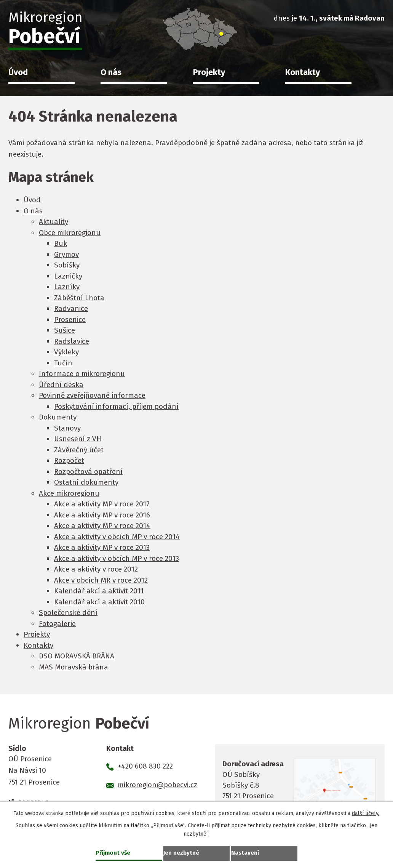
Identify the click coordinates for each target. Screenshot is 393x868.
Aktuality (54, 222)
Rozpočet (69, 460)
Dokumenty (58, 417)
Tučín (63, 363)
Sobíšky (67, 265)
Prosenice (70, 319)
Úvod (18, 72)
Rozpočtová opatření (88, 472)
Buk (61, 243)
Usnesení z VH (78, 439)
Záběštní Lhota (79, 298)
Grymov (66, 254)
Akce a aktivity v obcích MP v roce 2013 (117, 558)
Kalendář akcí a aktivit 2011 (99, 591)
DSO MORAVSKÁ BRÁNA (77, 656)
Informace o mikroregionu (82, 374)
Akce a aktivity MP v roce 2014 (102, 526)
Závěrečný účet (79, 450)
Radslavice (72, 341)
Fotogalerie (57, 624)
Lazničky (68, 276)
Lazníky (67, 287)
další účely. (366, 813)
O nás (111, 72)
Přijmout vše (114, 852)
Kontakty (303, 72)
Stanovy (67, 428)
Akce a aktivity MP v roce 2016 (102, 515)
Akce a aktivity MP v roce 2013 (102, 547)
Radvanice (71, 308)
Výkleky (66, 352)
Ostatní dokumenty (86, 482)
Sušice (65, 330)
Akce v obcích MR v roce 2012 (101, 580)
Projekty (209, 72)
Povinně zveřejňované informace (92, 395)
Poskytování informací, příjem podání (116, 406)
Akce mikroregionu (69, 493)
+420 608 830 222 (145, 766)
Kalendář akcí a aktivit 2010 (99, 602)
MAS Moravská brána (73, 667)
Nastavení (246, 852)
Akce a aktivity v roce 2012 (96, 569)
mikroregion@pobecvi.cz (157, 785)
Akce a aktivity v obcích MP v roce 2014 (117, 537)
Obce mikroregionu (70, 233)
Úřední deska (61, 385)
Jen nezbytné (182, 852)
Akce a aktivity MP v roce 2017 (102, 504)
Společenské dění (68, 613)
